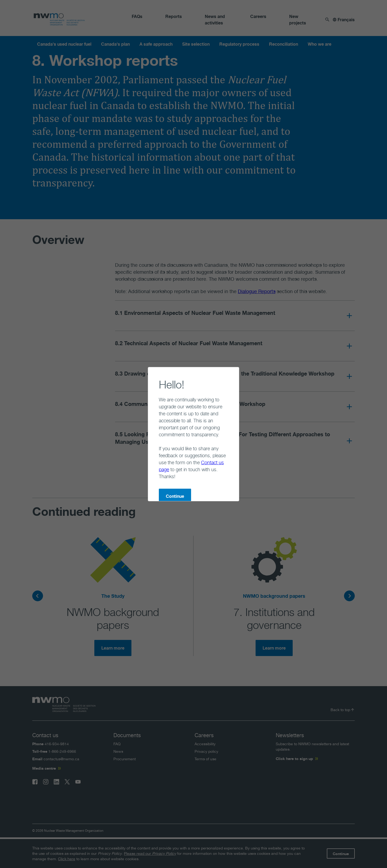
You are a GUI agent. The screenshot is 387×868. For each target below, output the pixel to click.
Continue (153, 468)
